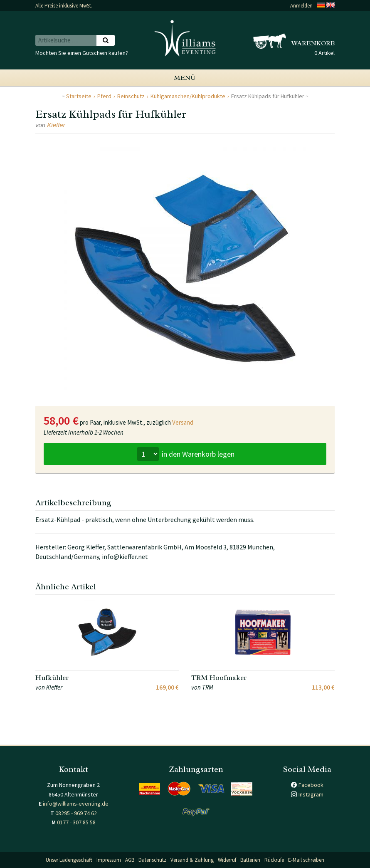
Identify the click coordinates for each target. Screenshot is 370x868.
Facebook (311, 785)
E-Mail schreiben (306, 860)
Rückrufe (274, 860)
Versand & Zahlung (192, 860)
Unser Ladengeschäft (69, 860)
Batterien (250, 860)
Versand (183, 422)
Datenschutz (152, 860)
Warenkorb (313, 43)
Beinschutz (131, 96)
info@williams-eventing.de (76, 804)
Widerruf (227, 860)
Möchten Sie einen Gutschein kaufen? (82, 53)
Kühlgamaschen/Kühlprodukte (188, 96)
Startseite (79, 96)
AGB (130, 860)
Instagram (311, 794)
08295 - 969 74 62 (76, 813)
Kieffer (56, 125)
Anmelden (301, 6)
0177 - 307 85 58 (76, 822)
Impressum (109, 860)
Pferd (104, 96)
